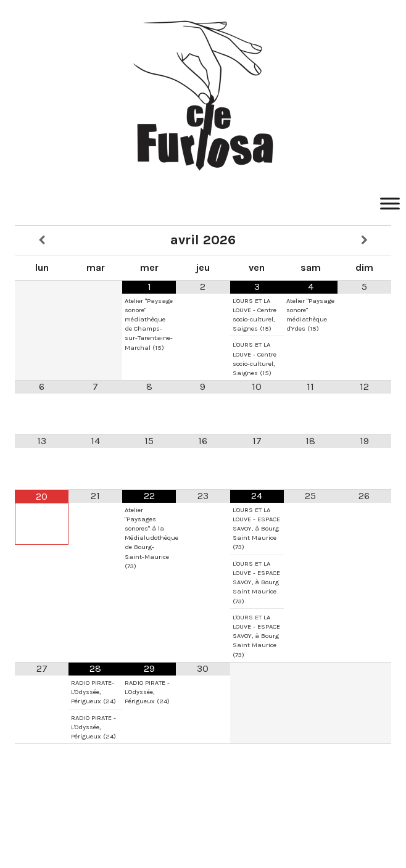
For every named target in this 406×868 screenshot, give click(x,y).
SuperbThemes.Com (207, 839)
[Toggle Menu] (390, 203)
